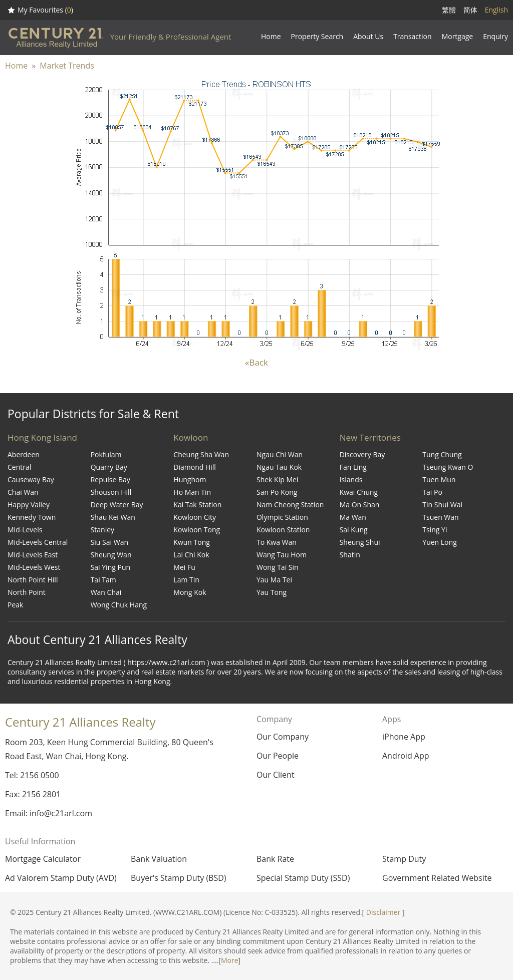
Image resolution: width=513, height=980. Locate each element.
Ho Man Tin (192, 492)
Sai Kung (354, 530)
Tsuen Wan (440, 517)
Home (16, 66)
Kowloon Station (283, 530)
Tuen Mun (439, 479)
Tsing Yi (435, 530)
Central (19, 467)
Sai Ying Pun (110, 567)
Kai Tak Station (197, 505)
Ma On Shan (360, 505)
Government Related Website (437, 878)
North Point (27, 592)
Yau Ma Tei (274, 580)
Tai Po (432, 492)
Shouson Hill (111, 492)
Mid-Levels (25, 530)
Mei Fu (184, 567)
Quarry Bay (109, 467)
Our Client (276, 775)
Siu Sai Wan (109, 542)
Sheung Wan (111, 555)
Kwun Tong (192, 542)
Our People (278, 756)
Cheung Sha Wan (201, 454)
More (230, 960)
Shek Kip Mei (277, 479)
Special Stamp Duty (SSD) (303, 878)
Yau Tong (272, 592)
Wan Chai (106, 592)
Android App (406, 756)
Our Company (283, 737)
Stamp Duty (404, 859)
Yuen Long (439, 542)
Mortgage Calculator (43, 859)
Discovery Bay (362, 454)
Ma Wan (353, 517)
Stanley (102, 530)
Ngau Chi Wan (280, 454)
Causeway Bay (31, 479)
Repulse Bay (110, 479)
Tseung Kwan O (448, 467)
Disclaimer (383, 912)
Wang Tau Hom (282, 555)
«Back (256, 362)
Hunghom (190, 479)
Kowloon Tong (197, 530)
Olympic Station (282, 517)
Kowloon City (195, 517)
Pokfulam (106, 454)
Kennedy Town (32, 517)
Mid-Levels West (34, 567)
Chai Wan (23, 492)
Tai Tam (103, 580)
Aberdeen (24, 454)
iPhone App (404, 737)
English (496, 10)
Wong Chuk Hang (119, 605)
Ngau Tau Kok (279, 467)
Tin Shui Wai (442, 505)
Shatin (350, 555)
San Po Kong (277, 492)
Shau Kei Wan (113, 517)
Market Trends (67, 66)
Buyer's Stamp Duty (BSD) (179, 878)
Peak (15, 605)
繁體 (449, 10)
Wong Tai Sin (278, 567)
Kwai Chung (359, 492)
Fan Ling (353, 467)
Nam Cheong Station (290, 505)
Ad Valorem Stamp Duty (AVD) (61, 878)
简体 (470, 10)
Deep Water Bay (117, 505)
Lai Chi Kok (191, 555)
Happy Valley (29, 505)
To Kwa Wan (277, 542)
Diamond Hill (195, 467)
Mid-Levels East (33, 555)
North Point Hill (33, 580)
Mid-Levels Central (38, 542)
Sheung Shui (360, 542)
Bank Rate (275, 859)
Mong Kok (190, 592)
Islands (351, 479)
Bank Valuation (159, 859)
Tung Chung (442, 454)
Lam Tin (186, 580)
